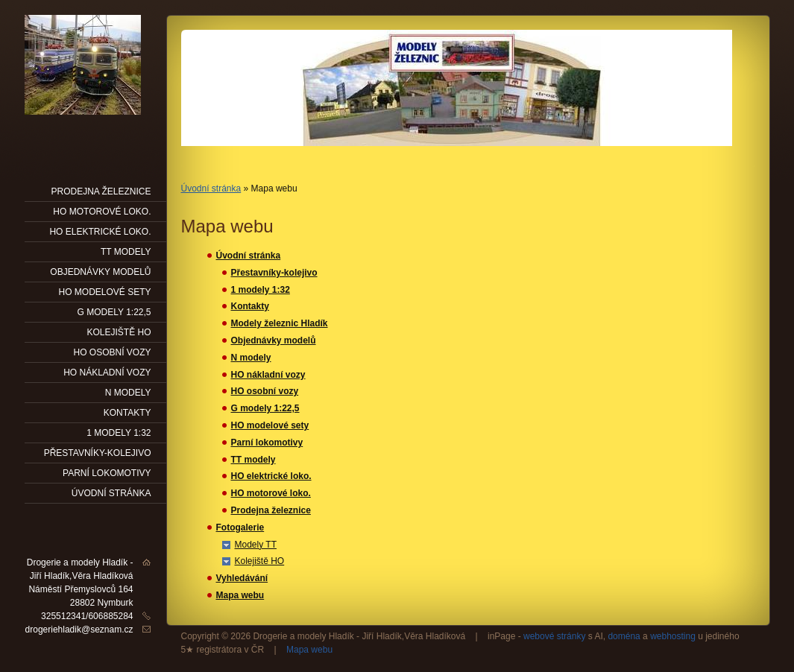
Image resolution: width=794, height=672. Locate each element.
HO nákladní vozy (268, 375)
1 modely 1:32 (261, 290)
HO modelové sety (270, 425)
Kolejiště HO (260, 561)
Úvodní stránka (211, 188)
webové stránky (554, 636)
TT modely (253, 460)
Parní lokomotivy (267, 443)
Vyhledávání (242, 578)
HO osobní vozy (265, 391)
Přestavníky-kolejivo (274, 273)
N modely (251, 358)
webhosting (673, 636)
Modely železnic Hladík (280, 323)
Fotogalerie (240, 527)
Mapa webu (240, 595)
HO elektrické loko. (271, 476)
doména (624, 636)
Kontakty (250, 306)
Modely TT (256, 545)
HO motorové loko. (271, 493)
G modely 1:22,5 (265, 408)
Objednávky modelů (274, 340)
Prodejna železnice (271, 510)
